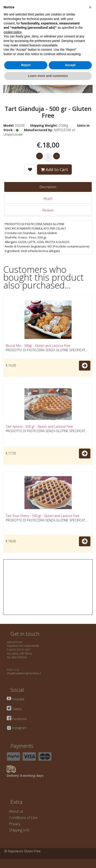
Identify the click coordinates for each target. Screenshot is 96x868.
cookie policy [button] (12, 32)
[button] (90, 7)
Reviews (48, 210)
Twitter (17, 709)
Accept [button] (70, 65)
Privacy (15, 824)
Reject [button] (26, 65)
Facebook (20, 719)
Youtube (18, 699)
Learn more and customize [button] (48, 76)
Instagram (20, 728)
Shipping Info (19, 830)
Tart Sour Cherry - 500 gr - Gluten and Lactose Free (43, 516)
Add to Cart (54, 169)
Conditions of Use (23, 818)
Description (48, 187)
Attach (48, 199)
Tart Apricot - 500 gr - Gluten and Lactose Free (39, 426)
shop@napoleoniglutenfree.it (24, 673)
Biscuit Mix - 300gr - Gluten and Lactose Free (38, 346)
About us (16, 811)
